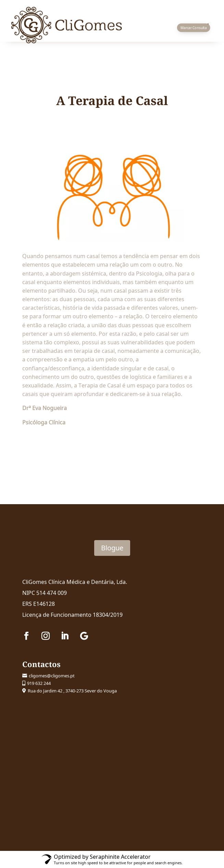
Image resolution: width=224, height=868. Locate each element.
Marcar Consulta (194, 28)
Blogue (112, 548)
